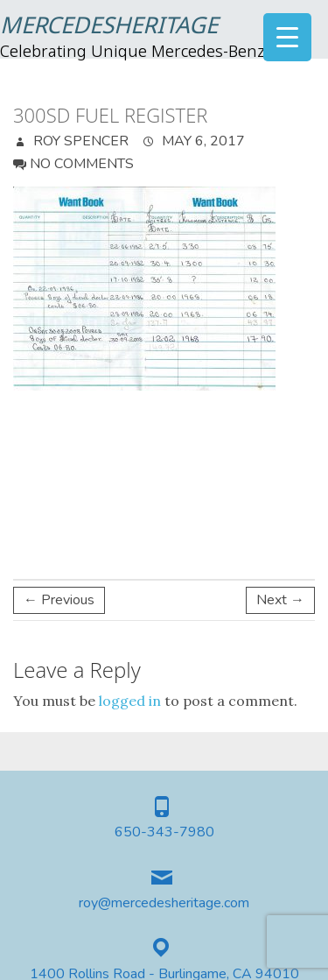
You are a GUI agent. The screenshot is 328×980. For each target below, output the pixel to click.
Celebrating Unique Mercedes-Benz (133, 53)
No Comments (82, 164)
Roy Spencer (79, 141)
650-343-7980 (164, 832)
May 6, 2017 (202, 141)
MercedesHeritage (109, 27)
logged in (130, 701)
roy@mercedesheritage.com (164, 903)
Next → (280, 600)
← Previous (59, 600)
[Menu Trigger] (287, 37)
